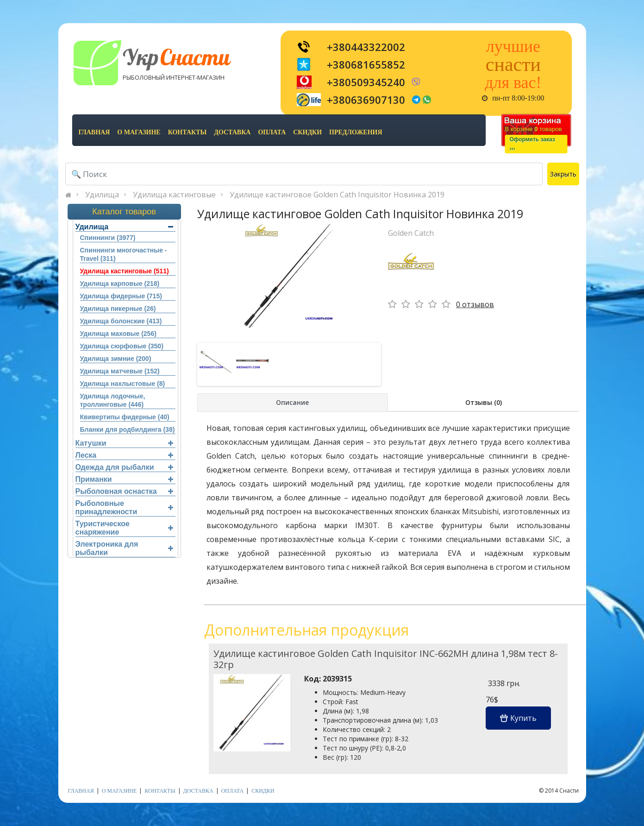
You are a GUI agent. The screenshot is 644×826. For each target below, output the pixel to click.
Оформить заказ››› (532, 144)
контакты (188, 132)
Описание (292, 402)
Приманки (124, 479)
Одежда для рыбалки (124, 467)
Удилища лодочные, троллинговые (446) (113, 400)
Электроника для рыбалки (124, 548)
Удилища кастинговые (174, 195)
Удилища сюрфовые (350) (122, 346)
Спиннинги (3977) (108, 238)
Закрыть (563, 174)
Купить (518, 718)
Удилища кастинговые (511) (125, 271)
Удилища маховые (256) (118, 334)
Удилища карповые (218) (120, 284)
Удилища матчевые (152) (120, 371)
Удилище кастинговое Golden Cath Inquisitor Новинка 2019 (337, 195)
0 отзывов (475, 304)
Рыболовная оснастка (124, 491)
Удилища (102, 195)
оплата (272, 132)
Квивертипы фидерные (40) (125, 417)
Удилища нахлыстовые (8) (123, 384)
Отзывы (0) (484, 402)
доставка (232, 132)
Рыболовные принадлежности (124, 508)
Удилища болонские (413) (121, 321)
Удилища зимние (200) (116, 359)
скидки (307, 132)
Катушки (124, 443)
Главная (94, 132)
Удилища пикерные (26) (118, 309)
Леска (124, 455)
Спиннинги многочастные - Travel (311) (124, 254)
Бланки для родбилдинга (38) (128, 429)
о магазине (139, 132)
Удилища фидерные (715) (121, 296)
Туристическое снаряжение (124, 528)
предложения (356, 132)
